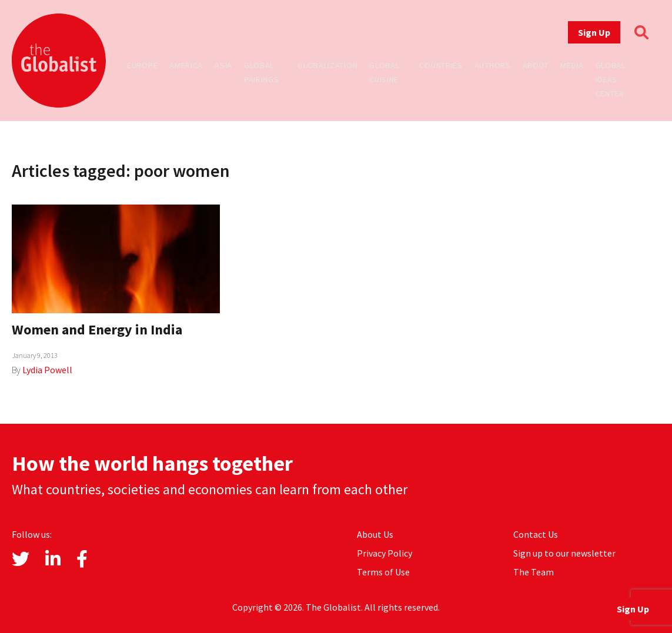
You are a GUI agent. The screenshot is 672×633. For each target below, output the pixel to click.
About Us (375, 534)
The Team (534, 572)
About (536, 65)
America (186, 65)
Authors (493, 65)
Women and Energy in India (97, 329)
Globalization (327, 65)
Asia (223, 65)
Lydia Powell (47, 370)
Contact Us (536, 534)
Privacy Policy (385, 553)
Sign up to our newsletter (564, 553)
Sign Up (594, 32)
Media (572, 65)
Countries (441, 65)
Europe (142, 65)
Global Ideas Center (611, 79)
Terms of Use (383, 572)
